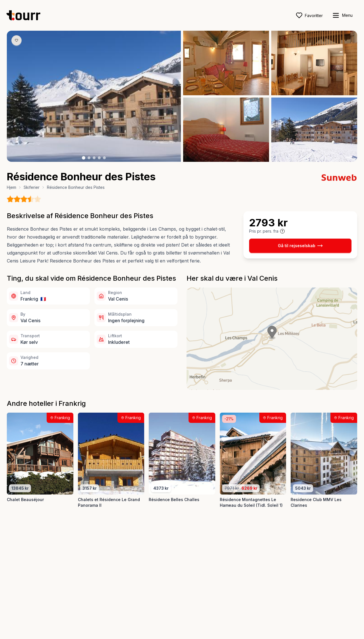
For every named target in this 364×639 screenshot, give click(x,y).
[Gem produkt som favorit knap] (16, 40)
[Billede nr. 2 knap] (89, 158)
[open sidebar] (342, 15)
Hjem (12, 187)
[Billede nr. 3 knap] (94, 158)
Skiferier (32, 187)
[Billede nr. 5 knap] (104, 158)
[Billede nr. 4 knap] (99, 158)
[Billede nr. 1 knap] (84, 158)
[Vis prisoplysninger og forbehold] (282, 231)
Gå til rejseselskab (300, 246)
